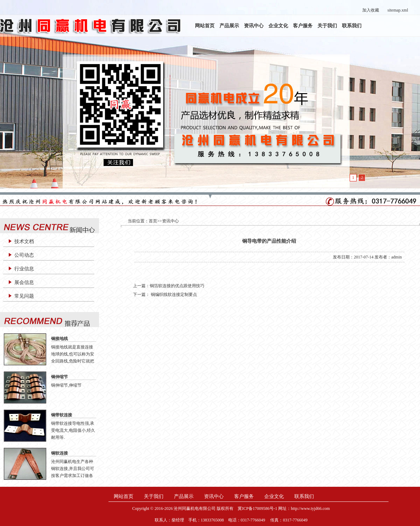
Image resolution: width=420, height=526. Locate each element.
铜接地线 (59, 339)
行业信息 (24, 269)
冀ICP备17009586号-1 (257, 508)
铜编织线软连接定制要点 (173, 295)
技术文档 (24, 241)
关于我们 (327, 26)
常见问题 (24, 296)
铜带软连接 (62, 415)
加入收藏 (371, 10)
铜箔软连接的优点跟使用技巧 (177, 286)
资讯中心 (254, 26)
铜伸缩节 (59, 377)
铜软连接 (59, 453)
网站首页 (205, 26)
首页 (153, 221)
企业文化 (278, 26)
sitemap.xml (398, 10)
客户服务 (303, 26)
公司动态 (24, 255)
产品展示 (229, 26)
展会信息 (24, 282)
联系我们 (352, 26)
